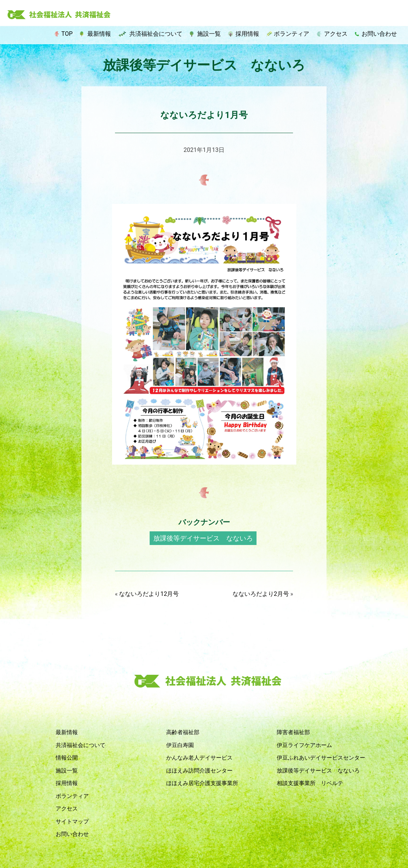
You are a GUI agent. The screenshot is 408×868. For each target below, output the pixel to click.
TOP (67, 34)
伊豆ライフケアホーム (304, 745)
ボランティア (292, 34)
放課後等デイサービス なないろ (203, 538)
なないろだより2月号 (261, 594)
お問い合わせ (379, 34)
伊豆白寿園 (180, 745)
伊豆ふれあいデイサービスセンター (321, 758)
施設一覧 (209, 34)
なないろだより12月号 (149, 594)
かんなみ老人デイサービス (199, 758)
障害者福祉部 (293, 732)
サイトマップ (72, 822)
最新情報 (99, 34)
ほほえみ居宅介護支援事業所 (202, 783)
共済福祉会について (156, 34)
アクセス (336, 34)
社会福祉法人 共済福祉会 (59, 15)
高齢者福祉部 (183, 732)
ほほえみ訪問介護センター (199, 771)
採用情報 (247, 34)
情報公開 (67, 758)
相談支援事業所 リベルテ (310, 783)
